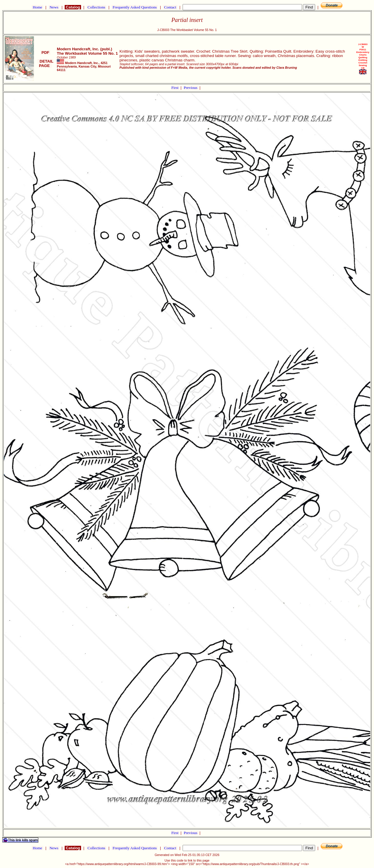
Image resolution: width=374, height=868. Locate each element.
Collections (96, 7)
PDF (45, 52)
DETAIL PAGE (46, 63)
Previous (191, 88)
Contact (170, 7)
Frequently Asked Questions (135, 7)
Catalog (73, 7)
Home (37, 7)
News (54, 7)
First (175, 88)
